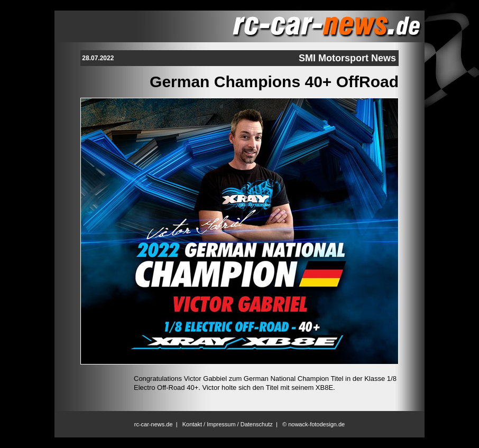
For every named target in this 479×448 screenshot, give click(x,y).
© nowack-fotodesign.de (314, 424)
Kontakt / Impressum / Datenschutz (228, 424)
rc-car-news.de (154, 424)
